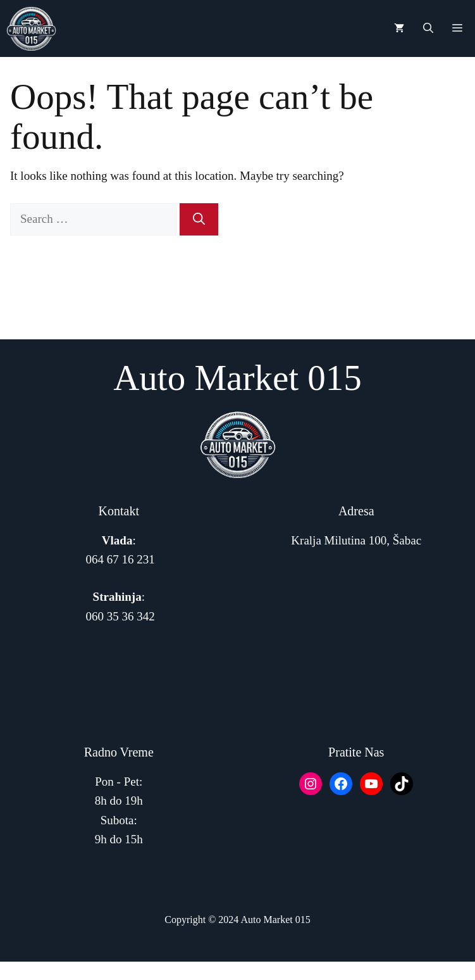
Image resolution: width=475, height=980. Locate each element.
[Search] (199, 219)
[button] (428, 28)
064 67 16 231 (120, 559)
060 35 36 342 (120, 616)
